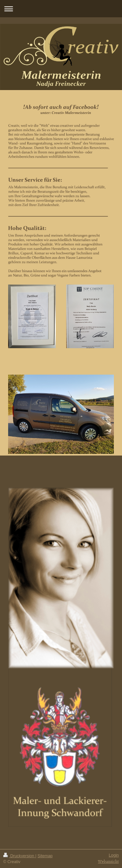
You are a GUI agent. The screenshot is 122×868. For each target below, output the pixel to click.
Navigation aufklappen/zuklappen (61, 9)
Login (114, 855)
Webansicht (108, 861)
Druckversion (19, 856)
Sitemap (45, 856)
